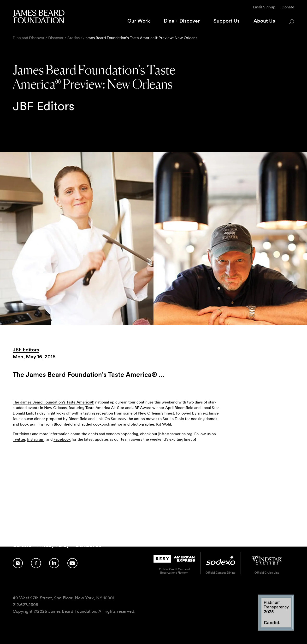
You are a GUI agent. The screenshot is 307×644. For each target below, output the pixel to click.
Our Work (139, 21)
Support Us (227, 21)
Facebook (62, 439)
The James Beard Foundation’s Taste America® (53, 402)
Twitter (19, 439)
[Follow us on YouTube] (72, 563)
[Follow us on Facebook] (36, 563)
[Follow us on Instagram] (18, 563)
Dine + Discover (182, 21)
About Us (264, 21)
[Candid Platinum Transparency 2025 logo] (276, 629)
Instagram (36, 439)
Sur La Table (173, 419)
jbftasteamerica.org (175, 434)
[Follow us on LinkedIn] (54, 563)
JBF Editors (26, 350)
